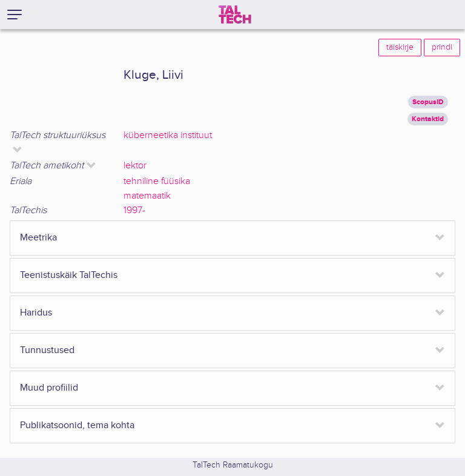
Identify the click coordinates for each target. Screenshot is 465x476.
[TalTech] (235, 15)
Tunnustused (47, 350)
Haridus (36, 313)
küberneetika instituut (168, 135)
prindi (442, 47)
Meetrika (38, 238)
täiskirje (400, 47)
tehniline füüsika (157, 181)
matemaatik (147, 196)
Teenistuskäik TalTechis (69, 275)
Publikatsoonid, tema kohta (77, 425)
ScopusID (428, 102)
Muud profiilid (49, 388)
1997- (134, 210)
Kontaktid (428, 119)
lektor (135, 166)
